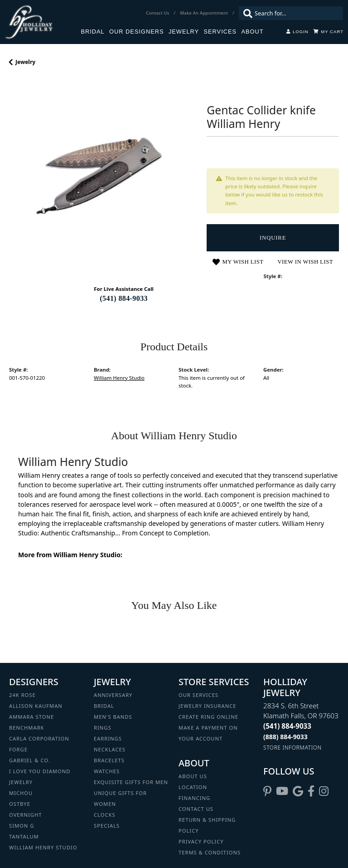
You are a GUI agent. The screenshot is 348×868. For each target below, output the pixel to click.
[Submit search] (246, 13)
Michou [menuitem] (21, 793)
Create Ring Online (208, 717)
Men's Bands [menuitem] (113, 717)
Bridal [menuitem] (104, 706)
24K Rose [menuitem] (22, 695)
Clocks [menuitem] (105, 815)
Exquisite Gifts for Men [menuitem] (131, 782)
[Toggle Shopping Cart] (328, 32)
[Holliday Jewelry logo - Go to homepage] (43, 22)
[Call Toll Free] (285, 737)
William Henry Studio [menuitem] (43, 847)
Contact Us (196, 809)
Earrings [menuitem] (108, 738)
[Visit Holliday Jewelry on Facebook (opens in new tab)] (311, 791)
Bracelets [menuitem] (109, 760)
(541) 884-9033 (124, 298)
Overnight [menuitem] (25, 815)
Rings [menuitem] (103, 728)
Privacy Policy (201, 841)
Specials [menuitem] (107, 826)
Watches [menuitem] (107, 771)
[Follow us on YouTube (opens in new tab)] (282, 791)
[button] (297, 32)
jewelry (25, 62)
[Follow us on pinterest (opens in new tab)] (267, 791)
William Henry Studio (119, 378)
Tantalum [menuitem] (24, 836)
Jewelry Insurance (207, 706)
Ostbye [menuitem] (20, 804)
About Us (193, 776)
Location (193, 787)
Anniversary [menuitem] (113, 695)
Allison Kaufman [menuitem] (36, 706)
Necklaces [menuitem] (110, 749)
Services (220, 32)
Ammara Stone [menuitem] (31, 717)
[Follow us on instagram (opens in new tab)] (324, 791)
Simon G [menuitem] (22, 826)
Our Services (198, 695)
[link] (158, 13)
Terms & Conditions (210, 852)
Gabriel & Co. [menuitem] (30, 760)
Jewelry (184, 32)
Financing (194, 798)
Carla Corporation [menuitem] (39, 738)
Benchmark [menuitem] (27, 728)
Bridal (92, 32)
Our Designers (136, 32)
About (252, 32)
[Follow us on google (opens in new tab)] (298, 791)
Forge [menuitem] (18, 749)
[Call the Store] (287, 726)
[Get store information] (292, 748)
